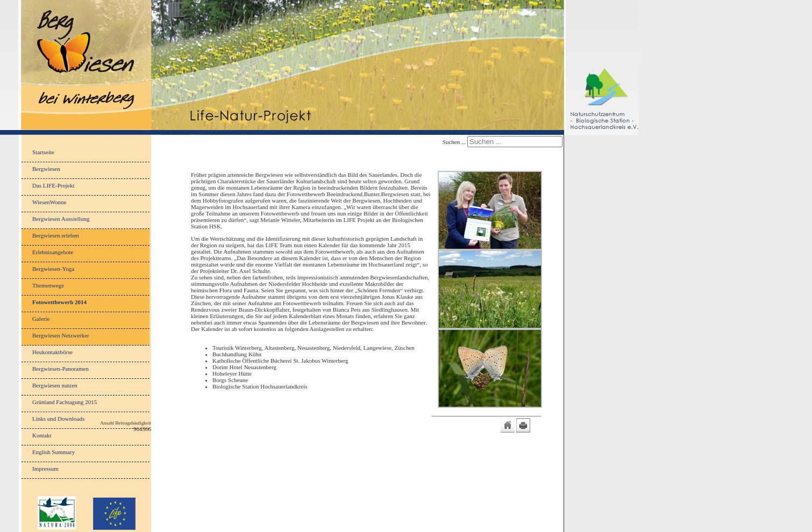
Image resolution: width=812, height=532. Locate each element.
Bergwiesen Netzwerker (61, 335)
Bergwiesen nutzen (55, 385)
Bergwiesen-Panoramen (60, 369)
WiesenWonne (49, 202)
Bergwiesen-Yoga (53, 269)
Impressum (45, 469)
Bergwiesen (46, 169)
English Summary (54, 452)
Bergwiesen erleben (56, 235)
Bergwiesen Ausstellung (61, 219)
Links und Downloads (58, 419)
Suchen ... (454, 142)
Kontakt (42, 435)
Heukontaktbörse (52, 352)
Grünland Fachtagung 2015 (65, 402)
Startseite (43, 152)
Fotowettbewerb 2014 (59, 302)
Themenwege (48, 285)
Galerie (41, 319)
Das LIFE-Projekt (54, 185)
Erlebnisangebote (53, 252)
